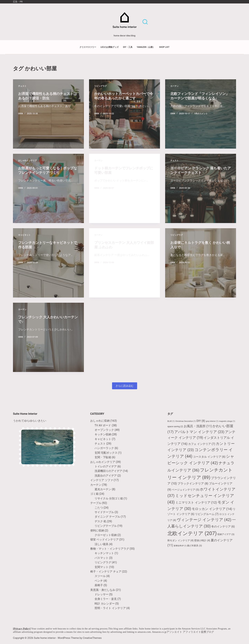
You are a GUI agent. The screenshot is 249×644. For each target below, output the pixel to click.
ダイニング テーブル (107, 517)
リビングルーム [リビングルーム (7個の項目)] (207, 514)
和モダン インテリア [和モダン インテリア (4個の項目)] (180, 541)
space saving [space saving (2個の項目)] (175, 427)
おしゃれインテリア (27, 161)
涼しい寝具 (102, 544)
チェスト (22, 86)
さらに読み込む (125, 386)
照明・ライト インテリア (110, 608)
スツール (100, 576)
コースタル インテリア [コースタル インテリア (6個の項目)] (209, 457)
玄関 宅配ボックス (106, 453)
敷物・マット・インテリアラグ (110, 549)
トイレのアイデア (106, 466)
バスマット (102, 558)
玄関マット (102, 567)
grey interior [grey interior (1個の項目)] (212, 421)
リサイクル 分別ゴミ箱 (109, 498)
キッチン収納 (103, 434)
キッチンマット (104, 553)
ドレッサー (102, 594)
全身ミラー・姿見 (106, 599)
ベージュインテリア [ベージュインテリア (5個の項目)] (186, 490)
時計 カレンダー (105, 604)
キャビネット (24, 235)
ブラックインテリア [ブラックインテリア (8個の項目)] (193, 484)
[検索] (145, 22)
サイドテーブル (104, 512)
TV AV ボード (103, 425)
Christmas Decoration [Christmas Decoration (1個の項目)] (185, 421)
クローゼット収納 (106, 535)
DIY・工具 (128, 47)
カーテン (174, 86)
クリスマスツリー (88, 47)
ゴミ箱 (94, 494)
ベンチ (99, 581)
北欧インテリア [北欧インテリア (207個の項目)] (192, 533)
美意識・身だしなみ (103, 590)
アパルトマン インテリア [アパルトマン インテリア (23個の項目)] (199, 432)
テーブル (96, 503)
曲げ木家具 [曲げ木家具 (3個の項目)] (194, 546)
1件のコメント (201, 114)
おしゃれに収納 (100, 421)
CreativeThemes (92, 638)
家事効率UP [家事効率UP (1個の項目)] (180, 546)
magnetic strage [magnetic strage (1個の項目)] (227, 421)
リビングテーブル (106, 526)
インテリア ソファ (102, 480)
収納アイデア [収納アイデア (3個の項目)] (226, 534)
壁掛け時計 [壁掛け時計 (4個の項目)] (202, 541)
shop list (164, 47)
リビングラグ (100, 86)
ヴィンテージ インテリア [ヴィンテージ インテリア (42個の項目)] (204, 520)
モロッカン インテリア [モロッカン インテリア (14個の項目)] (212, 509)
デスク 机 (100, 521)
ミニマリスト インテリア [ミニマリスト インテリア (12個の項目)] (196, 502)
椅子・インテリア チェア (106, 572)
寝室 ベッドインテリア (104, 539)
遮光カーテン (103, 489)
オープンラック (104, 430)
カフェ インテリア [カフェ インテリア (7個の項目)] (202, 444)
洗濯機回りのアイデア (108, 471)
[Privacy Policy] (22, 629)
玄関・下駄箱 (103, 457)
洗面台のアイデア (106, 476)
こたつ (99, 508)
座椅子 (99, 585)
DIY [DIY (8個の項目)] (201, 421)
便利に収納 (97, 530)
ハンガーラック (104, 448)
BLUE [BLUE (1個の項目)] (171, 421)
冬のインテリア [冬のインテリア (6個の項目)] (223, 527)
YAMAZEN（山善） (146, 47)
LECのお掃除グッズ (110, 47)
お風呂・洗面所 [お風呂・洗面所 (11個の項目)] (198, 426)
